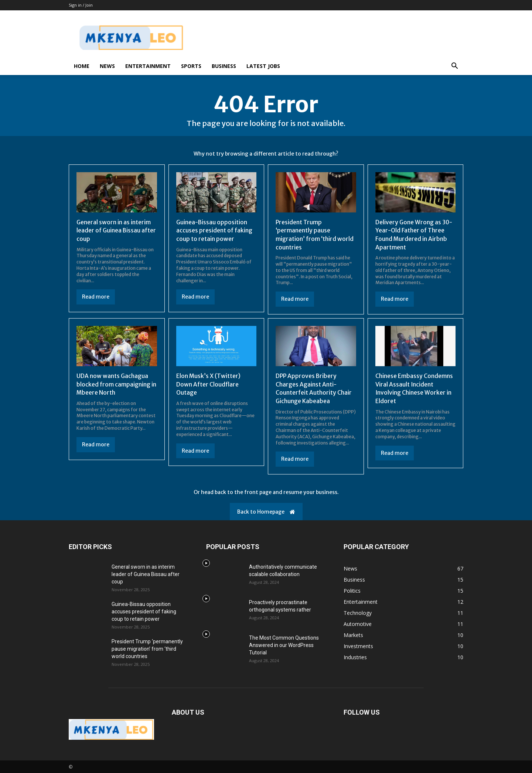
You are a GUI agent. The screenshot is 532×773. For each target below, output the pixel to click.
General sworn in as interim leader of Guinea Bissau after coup (114, 230)
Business (224, 66)
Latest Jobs (263, 66)
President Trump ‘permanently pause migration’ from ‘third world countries (315, 234)
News (107, 66)
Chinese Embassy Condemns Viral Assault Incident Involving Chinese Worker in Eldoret (414, 388)
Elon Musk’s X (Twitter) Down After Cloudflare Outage (209, 384)
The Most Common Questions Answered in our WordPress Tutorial (284, 644)
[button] (454, 67)
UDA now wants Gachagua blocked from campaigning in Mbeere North (117, 384)
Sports (191, 66)
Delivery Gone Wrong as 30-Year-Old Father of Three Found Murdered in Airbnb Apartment (415, 234)
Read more (96, 297)
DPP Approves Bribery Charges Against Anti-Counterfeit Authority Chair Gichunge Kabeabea (314, 388)
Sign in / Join (81, 5)
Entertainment (148, 66)
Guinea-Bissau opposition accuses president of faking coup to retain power (215, 230)
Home (82, 66)
